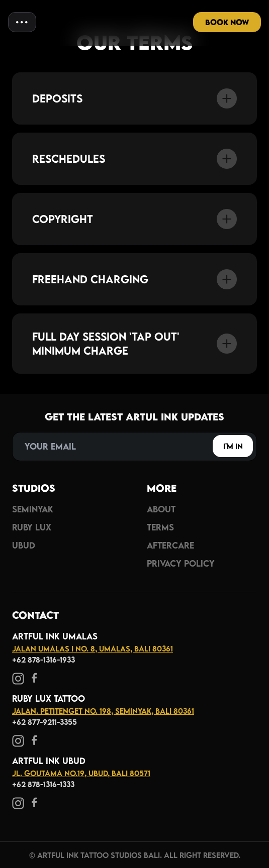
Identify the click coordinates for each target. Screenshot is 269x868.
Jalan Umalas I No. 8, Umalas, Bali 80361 (93, 648)
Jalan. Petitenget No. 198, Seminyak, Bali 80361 (103, 711)
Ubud (24, 545)
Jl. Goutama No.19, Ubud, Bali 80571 (81, 773)
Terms (160, 527)
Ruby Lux (32, 527)
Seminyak (33, 509)
